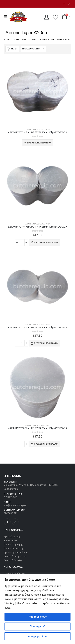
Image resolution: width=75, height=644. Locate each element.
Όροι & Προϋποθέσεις (16, 552)
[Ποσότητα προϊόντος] (22, 243)
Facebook (7, 522)
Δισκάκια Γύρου (43, 130)
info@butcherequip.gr (15, 505)
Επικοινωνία (10, 541)
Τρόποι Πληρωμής (13, 544)
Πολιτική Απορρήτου (15, 556)
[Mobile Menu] (6, 17)
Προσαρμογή (37, 626)
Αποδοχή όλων (38, 617)
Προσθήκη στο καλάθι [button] (46, 243)
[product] (37, 92)
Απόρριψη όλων (38, 636)
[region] (37, 609)
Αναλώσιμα (31, 130)
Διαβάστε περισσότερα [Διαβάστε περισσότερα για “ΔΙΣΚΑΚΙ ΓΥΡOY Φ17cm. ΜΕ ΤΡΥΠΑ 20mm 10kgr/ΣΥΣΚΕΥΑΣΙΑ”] (39, 143)
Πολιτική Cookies (13, 560)
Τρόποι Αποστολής (14, 548)
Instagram (15, 522)
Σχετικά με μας (12, 537)
